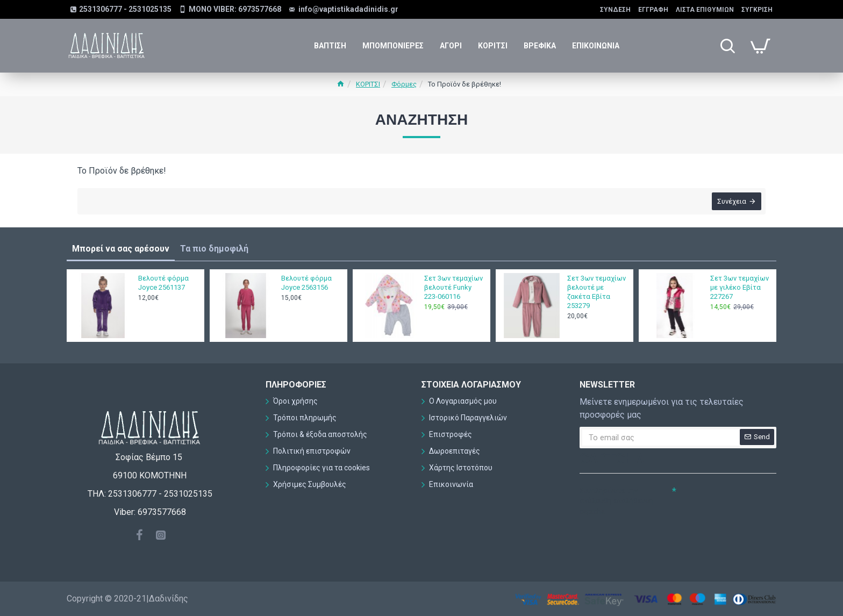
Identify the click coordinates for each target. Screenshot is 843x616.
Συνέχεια (731, 202)
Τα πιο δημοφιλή (214, 249)
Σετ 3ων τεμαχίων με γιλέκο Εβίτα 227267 (740, 287)
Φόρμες (404, 84)
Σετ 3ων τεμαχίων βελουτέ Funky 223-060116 (453, 287)
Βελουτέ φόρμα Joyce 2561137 (163, 283)
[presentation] (655, 539)
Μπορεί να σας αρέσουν (121, 249)
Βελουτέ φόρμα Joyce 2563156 (306, 283)
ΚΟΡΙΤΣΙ (368, 84)
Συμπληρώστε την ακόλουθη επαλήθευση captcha (616, 501)
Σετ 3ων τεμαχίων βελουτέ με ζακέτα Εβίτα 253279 (596, 292)
